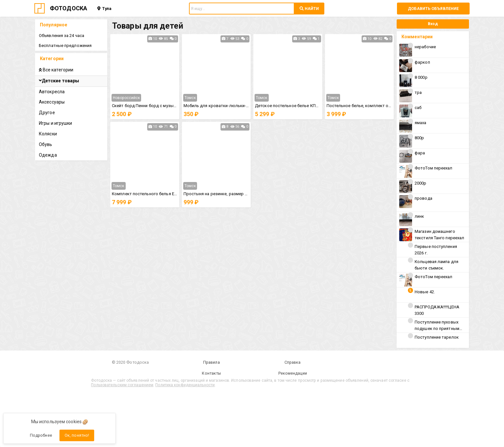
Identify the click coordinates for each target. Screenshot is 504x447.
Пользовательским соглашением (122, 385)
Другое (47, 113)
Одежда (48, 155)
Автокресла (52, 92)
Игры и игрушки (55, 123)
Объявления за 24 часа (62, 36)
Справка (293, 362)
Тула (104, 9)
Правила (212, 362)
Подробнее (41, 435)
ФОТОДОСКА (68, 8)
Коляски (48, 134)
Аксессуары (52, 102)
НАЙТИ (309, 9)
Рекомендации (293, 373)
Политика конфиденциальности (185, 385)
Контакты (211, 373)
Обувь (46, 144)
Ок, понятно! (77, 435)
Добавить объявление (433, 9)
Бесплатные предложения (65, 46)
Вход (433, 24)
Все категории (56, 70)
